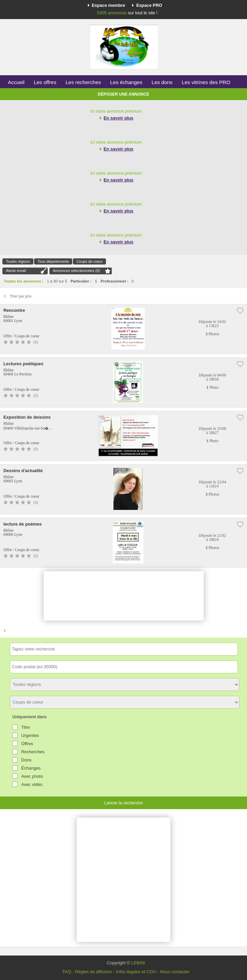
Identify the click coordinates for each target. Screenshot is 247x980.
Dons (26, 760)
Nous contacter (175, 972)
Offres (27, 744)
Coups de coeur (89, 261)
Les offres (45, 82)
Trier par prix (21, 296)
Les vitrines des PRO (206, 82)
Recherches (33, 752)
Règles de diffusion (94, 972)
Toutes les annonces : (24, 281)
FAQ (67, 972)
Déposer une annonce (123, 94)
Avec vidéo (32, 784)
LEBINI (138, 963)
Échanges (31, 768)
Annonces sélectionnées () (76, 271)
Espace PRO (149, 5)
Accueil (16, 82)
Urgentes (30, 735)
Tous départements (53, 261)
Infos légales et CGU (136, 972)
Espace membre (108, 5)
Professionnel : (114, 281)
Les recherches (83, 82)
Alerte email (16, 271)
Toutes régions (18, 261)
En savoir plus (118, 118)
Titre (25, 727)
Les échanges (126, 82)
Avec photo (32, 776)
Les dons (162, 82)
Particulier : (81, 281)
